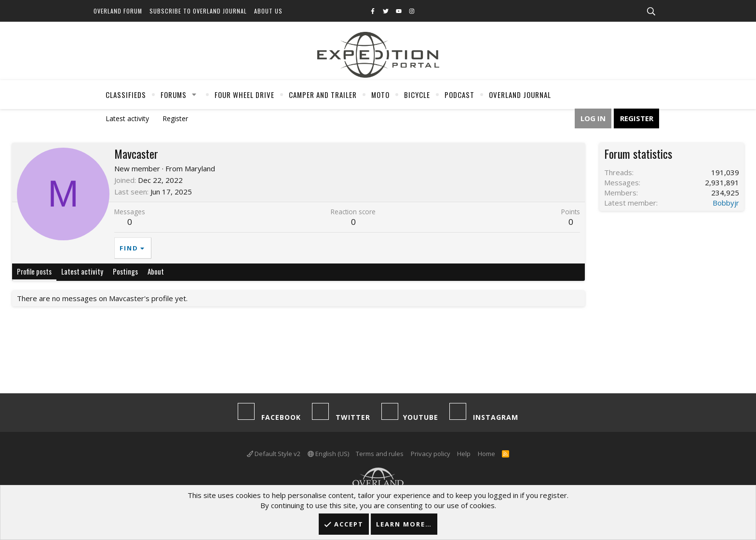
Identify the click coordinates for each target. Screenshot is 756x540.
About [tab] (156, 271)
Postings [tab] (125, 271)
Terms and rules (380, 454)
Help (464, 454)
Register (175, 118)
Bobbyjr (726, 203)
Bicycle (417, 95)
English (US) (328, 454)
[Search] (651, 12)
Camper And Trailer (323, 95)
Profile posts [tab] (34, 271)
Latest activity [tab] (82, 271)
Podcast (459, 95)
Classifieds (126, 95)
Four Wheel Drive (244, 95)
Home (486, 454)
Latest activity (127, 118)
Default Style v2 (274, 454)
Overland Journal (520, 95)
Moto (380, 95)
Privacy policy (431, 454)
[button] (194, 95)
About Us (268, 11)
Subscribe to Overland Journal (198, 11)
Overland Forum (118, 11)
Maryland (200, 168)
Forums (174, 95)
